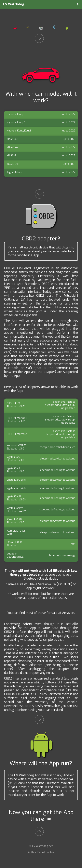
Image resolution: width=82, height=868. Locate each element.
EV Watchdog (14, 4)
